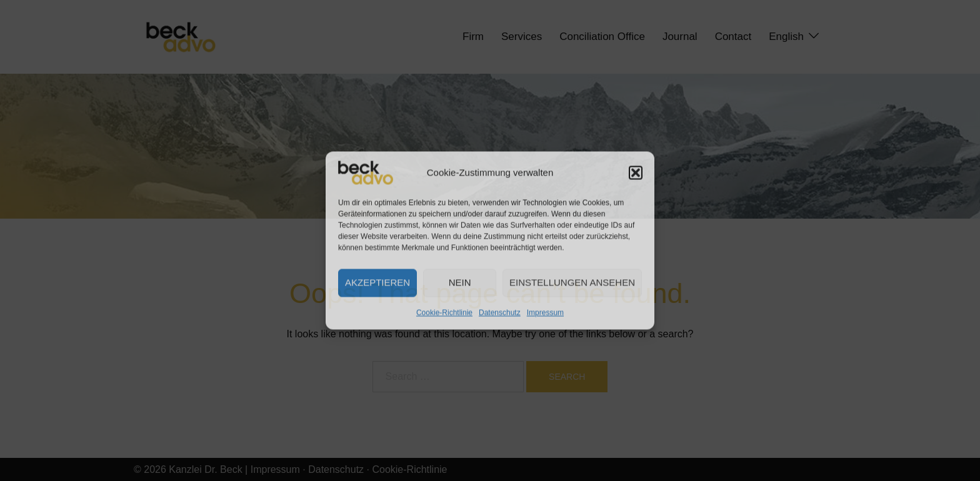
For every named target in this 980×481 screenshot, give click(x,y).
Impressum (545, 312)
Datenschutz (500, 312)
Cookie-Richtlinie (444, 312)
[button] (636, 172)
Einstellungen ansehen (572, 283)
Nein (460, 283)
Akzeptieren (377, 283)
